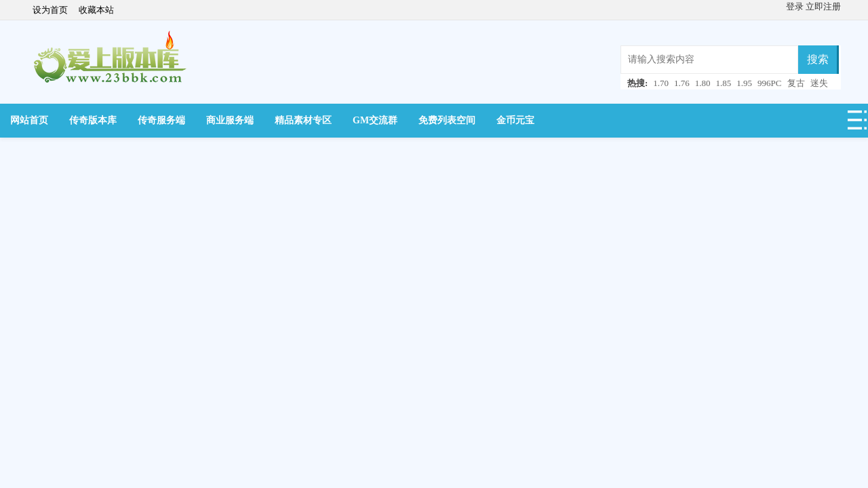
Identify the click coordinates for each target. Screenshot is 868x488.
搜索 (818, 59)
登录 (796, 6)
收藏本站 (96, 10)
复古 (796, 83)
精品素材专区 (303, 120)
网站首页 (29, 120)
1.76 (682, 83)
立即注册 (823, 6)
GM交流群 (375, 120)
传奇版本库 (93, 120)
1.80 (703, 83)
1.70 (661, 83)
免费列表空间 (447, 120)
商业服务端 (230, 120)
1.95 (744, 83)
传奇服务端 (161, 120)
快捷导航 (858, 124)
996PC (769, 83)
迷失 (819, 83)
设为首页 (50, 10)
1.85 (724, 83)
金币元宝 (515, 120)
